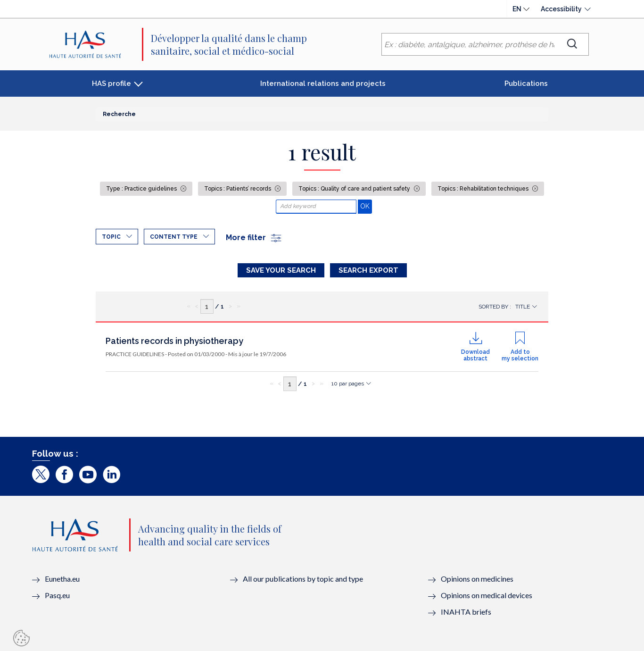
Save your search (281, 270)
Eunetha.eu (62, 579)
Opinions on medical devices (487, 595)
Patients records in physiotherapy (174, 341)
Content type (174, 237)
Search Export (368, 270)
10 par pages (348, 384)
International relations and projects (323, 83)
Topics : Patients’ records (238, 189)
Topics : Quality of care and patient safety (355, 189)
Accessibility (561, 9)
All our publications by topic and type (303, 579)
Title (523, 307)
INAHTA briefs (466, 612)
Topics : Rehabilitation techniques (484, 189)
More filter (254, 238)
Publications (526, 83)
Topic (111, 237)
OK (366, 206)
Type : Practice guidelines (142, 189)
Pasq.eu (57, 595)
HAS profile (111, 83)
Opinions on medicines (477, 579)
